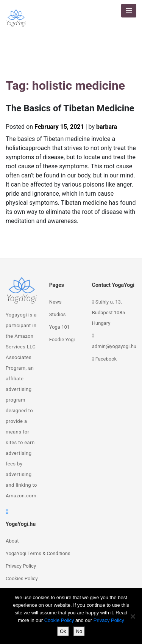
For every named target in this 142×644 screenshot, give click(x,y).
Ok (63, 631)
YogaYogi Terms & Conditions (38, 553)
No (79, 631)
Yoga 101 (59, 327)
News (55, 302)
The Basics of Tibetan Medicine (70, 108)
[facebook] (7, 512)
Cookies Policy (22, 578)
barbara (107, 127)
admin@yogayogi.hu (114, 346)
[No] (133, 616)
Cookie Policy (59, 620)
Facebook (106, 359)
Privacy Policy (21, 566)
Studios (58, 314)
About (12, 541)
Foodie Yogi (62, 339)
